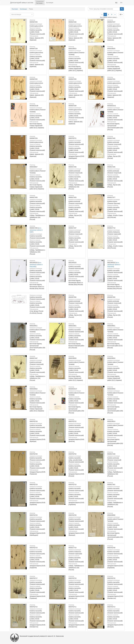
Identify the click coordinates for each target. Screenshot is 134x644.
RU (116, 3)
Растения (15, 9)
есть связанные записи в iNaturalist (36, 265)
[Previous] (102, 14)
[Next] (115, 14)
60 (121, 14)
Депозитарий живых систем (22, 3)
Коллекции (50, 3)
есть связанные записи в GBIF (36, 230)
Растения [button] (40, 3)
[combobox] (22, 14)
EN (121, 3)
